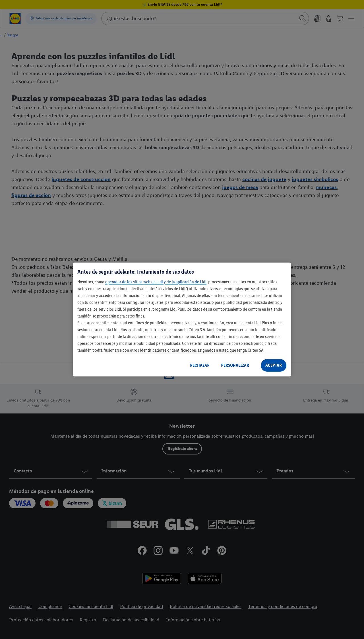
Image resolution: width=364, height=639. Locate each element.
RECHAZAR (200, 365)
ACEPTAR (274, 365)
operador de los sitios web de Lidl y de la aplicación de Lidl (156, 282)
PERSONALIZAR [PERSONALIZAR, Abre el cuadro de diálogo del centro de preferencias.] (235, 365)
